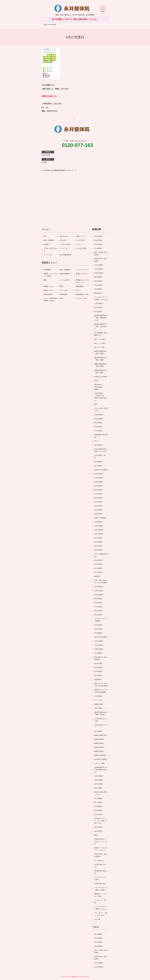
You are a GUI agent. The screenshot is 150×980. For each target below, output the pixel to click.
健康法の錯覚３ (99, 743)
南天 (96, 404)
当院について (80, 236)
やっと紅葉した (99, 860)
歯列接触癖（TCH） (83, 294)
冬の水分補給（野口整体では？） (101, 334)
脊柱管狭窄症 (48, 294)
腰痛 (61, 286)
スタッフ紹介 (80, 240)
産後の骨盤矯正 (65, 274)
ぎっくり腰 (64, 290)
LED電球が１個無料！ (100, 872)
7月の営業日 (98, 285)
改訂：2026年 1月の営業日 (101, 253)
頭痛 (61, 298)
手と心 (96, 441)
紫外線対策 (98, 293)
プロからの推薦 (65, 244)
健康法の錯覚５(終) (101, 735)
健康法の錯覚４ (99, 739)
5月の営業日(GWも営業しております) (101, 450)
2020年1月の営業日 (101, 759)
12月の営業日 (99, 265)
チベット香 (98, 700)
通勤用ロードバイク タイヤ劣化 (101, 895)
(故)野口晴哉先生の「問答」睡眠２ (101, 365)
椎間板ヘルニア (49, 286)
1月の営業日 (98, 522)
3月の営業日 (98, 244)
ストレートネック (82, 270)
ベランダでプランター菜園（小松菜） (101, 889)
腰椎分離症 (80, 286)
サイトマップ (48, 255)
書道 (96, 835)
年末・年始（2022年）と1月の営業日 (101, 581)
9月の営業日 (98, 277)
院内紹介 (47, 244)
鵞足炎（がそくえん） (82, 275)
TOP (45, 25)
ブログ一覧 (64, 248)
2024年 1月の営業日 (101, 470)
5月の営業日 (98, 236)
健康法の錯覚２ (99, 747)
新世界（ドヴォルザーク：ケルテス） (101, 849)
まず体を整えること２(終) (101, 720)
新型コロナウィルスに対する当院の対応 (101, 685)
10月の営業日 (99, 273)
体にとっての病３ (100, 339)
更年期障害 (47, 270)
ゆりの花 (97, 919)
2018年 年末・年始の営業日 (100, 855)
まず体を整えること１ (101, 726)
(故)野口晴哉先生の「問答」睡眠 (101, 371)
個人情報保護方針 (66, 255)
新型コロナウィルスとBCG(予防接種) (101, 691)
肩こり (78, 290)
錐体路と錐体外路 (100, 755)
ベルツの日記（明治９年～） (101, 409)
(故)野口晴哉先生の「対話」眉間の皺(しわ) (101, 318)
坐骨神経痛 (64, 294)
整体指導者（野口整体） (101, 436)
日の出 (96, 381)
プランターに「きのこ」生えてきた (101, 914)
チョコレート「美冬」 (100, 901)
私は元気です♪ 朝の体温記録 (101, 658)
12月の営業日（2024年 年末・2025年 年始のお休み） (100, 397)
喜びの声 (63, 240)
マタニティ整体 (99, 763)
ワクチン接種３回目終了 (101, 555)
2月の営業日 (98, 248)
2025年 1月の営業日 (101, 377)
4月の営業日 (98, 240)
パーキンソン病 (81, 298)
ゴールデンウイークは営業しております (101, 298)
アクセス (79, 244)
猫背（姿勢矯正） (66, 270)
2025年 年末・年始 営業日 (100, 260)
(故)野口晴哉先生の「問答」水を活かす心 (101, 326)
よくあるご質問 (81, 248)
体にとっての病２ (100, 343)
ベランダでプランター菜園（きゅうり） (101, 908)
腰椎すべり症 (48, 290)
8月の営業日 (98, 281)
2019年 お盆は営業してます (100, 793)
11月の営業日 (99, 269)
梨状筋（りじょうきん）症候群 (50, 275)
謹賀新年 (97, 576)
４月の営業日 (99, 303)
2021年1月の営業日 (101, 637)
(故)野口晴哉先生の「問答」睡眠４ (101, 352)
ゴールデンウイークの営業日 (101, 620)
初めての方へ (64, 236)
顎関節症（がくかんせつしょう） (83, 281)
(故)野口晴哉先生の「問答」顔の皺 (101, 713)
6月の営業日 (98, 289)
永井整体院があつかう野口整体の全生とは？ (101, 770)
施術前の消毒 (99, 704)
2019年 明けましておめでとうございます (101, 841)
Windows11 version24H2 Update (99, 387)
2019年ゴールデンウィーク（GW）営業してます (101, 821)
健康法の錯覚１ (99, 751)
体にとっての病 (99, 347)
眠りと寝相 (98, 802)
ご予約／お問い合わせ (50, 249)
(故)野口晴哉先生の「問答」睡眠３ (101, 359)
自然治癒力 (98, 679)
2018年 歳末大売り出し (100, 866)
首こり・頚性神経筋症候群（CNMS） (50, 299)
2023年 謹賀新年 (100, 518)
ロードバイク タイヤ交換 (100, 878)
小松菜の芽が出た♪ (100, 884)
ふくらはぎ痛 (64, 280)
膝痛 (45, 280)
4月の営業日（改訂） (100, 456)
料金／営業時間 (49, 240)
